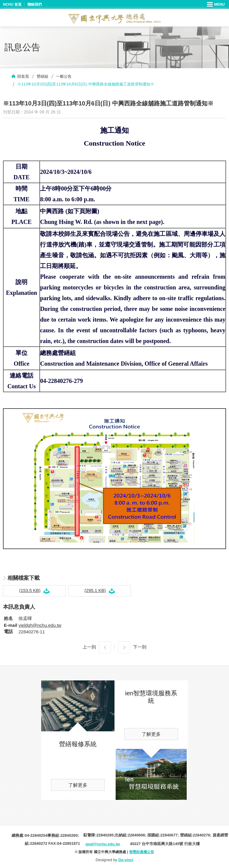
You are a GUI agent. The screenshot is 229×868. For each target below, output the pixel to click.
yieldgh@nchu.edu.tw (40, 625)
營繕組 (42, 76)
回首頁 (23, 76)
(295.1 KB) (95, 590)
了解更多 (78, 785)
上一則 (89, 647)
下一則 (140, 647)
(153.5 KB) (30, 590)
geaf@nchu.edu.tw (103, 844)
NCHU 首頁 (12, 4)
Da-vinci (126, 860)
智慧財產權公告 (142, 852)
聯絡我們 (35, 4)
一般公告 (64, 76)
